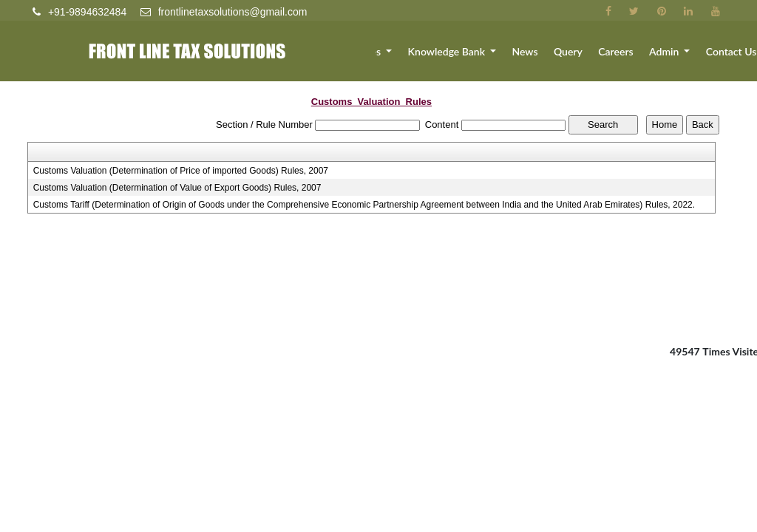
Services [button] (401, 57)
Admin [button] (674, 57)
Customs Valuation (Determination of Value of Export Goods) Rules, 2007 (177, 188)
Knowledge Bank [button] (480, 57)
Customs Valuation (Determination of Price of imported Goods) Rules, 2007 (181, 171)
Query (589, 57)
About (322, 57)
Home (285, 57)
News (551, 57)
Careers (630, 57)
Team (359, 57)
